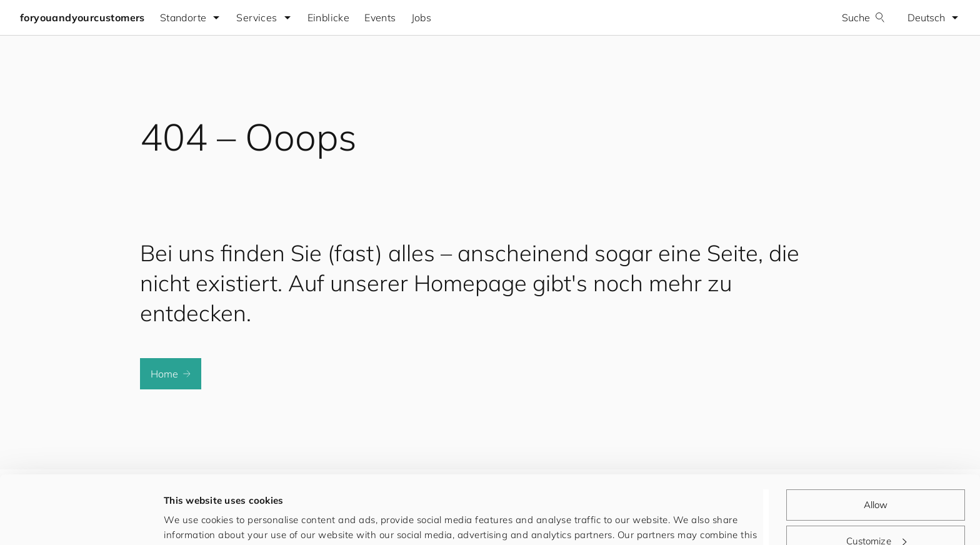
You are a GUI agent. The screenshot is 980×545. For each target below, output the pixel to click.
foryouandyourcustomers (82, 17)
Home (171, 374)
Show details (193, 520)
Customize (876, 477)
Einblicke (329, 17)
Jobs (422, 17)
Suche (863, 17)
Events (380, 17)
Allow (876, 441)
